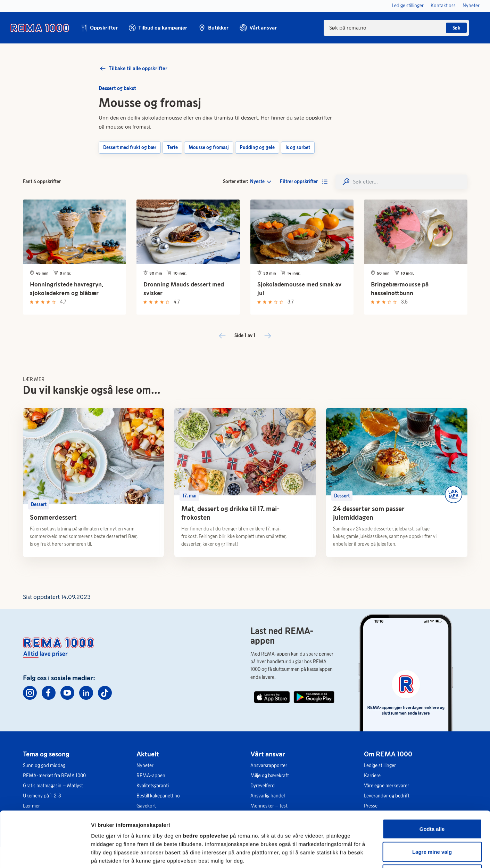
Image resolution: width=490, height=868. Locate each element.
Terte (172, 148)
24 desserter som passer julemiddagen (369, 513)
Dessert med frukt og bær (130, 148)
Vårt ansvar (268, 754)
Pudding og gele (257, 148)
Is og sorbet (298, 148)
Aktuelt (148, 754)
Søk (456, 28)
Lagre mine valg (432, 800)
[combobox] (396, 28)
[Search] (401, 182)
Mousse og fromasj (209, 148)
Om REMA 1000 (388, 754)
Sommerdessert (53, 517)
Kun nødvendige (432, 822)
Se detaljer (373, 854)
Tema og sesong (46, 754)
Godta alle (432, 777)
